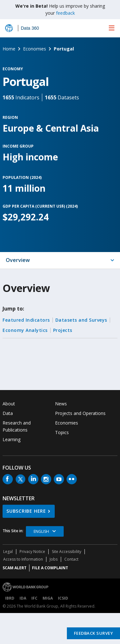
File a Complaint (50, 568)
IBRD (10, 598)
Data (8, 413)
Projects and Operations (80, 413)
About (9, 404)
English (41, 531)
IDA (23, 598)
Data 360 (30, 28)
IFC (34, 598)
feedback (65, 13)
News (61, 404)
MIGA (48, 598)
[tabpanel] (60, 329)
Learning (12, 439)
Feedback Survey (94, 633)
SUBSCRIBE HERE (26, 511)
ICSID (63, 598)
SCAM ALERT (15, 568)
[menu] (112, 28)
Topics (62, 432)
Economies (67, 423)
